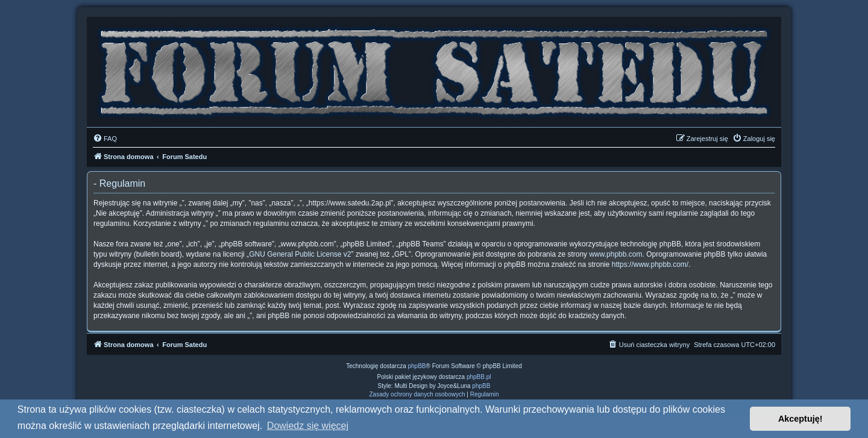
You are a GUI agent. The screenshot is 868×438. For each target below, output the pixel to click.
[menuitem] (105, 139)
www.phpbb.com (615, 254)
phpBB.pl (479, 377)
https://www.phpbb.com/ (650, 264)
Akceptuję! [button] (800, 419)
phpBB (417, 366)
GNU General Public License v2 (300, 254)
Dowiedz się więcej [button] (308, 426)
